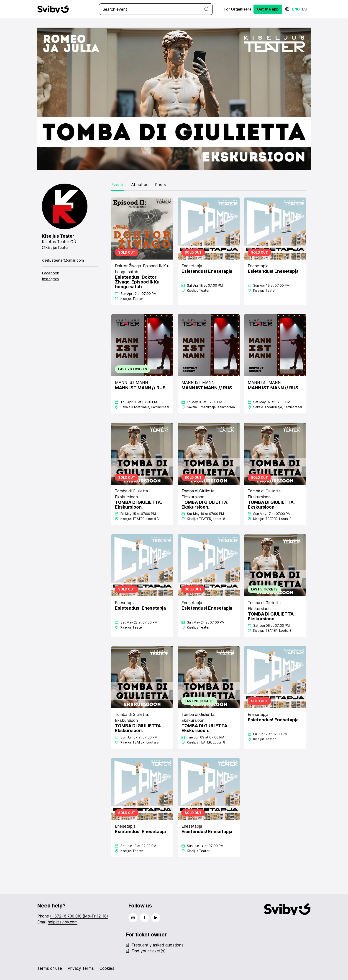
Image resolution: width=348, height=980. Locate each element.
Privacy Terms (81, 968)
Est (306, 9)
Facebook (50, 273)
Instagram (50, 279)
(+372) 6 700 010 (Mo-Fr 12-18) (79, 916)
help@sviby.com (63, 922)
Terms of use (50, 968)
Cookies (107, 968)
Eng (296, 9)
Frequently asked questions (155, 945)
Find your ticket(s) (146, 950)
